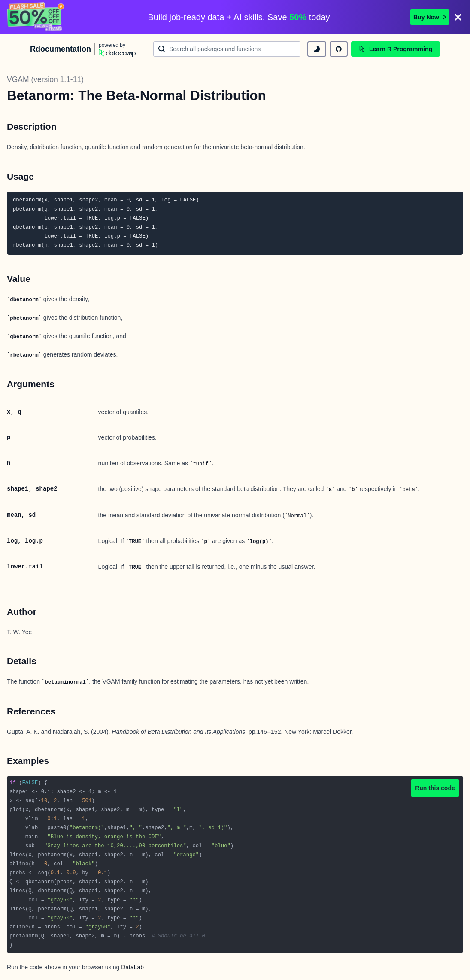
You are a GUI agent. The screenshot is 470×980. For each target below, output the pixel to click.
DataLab (132, 967)
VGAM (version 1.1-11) (45, 79)
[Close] (458, 17)
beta (408, 490)
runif (201, 464)
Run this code (435, 788)
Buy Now (430, 17)
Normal (297, 516)
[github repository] (339, 49)
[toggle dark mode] (317, 49)
